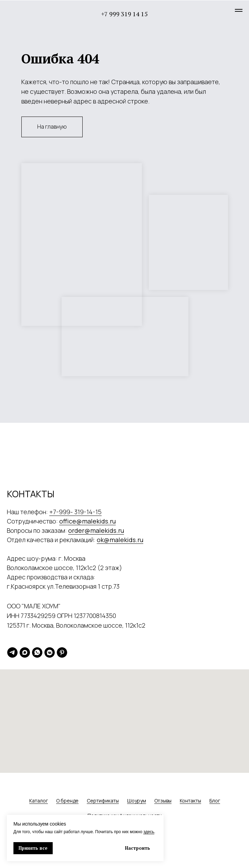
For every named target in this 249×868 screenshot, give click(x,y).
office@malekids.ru (87, 521)
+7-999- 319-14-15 (75, 512)
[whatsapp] (37, 652)
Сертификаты (103, 801)
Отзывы (163, 801)
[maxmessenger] (25, 652)
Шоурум (137, 801)
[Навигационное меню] (239, 10)
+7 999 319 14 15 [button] (124, 14)
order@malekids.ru (96, 530)
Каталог (39, 801)
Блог (215, 801)
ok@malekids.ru (120, 540)
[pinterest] (62, 652)
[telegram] (12, 652)
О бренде (67, 801)
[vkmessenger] (50, 652)
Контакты (190, 801)
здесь (149, 832)
